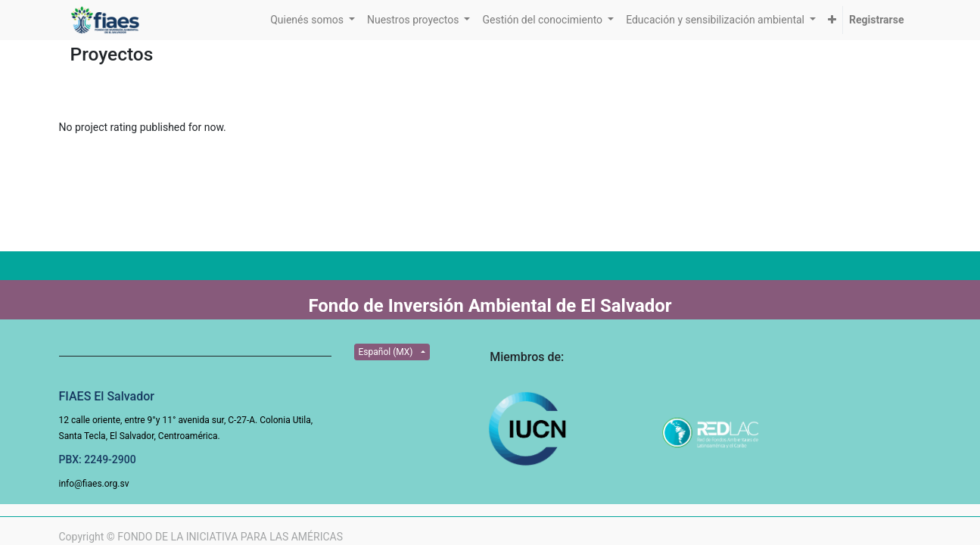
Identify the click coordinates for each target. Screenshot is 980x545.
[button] (832, 20)
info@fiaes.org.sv (94, 484)
